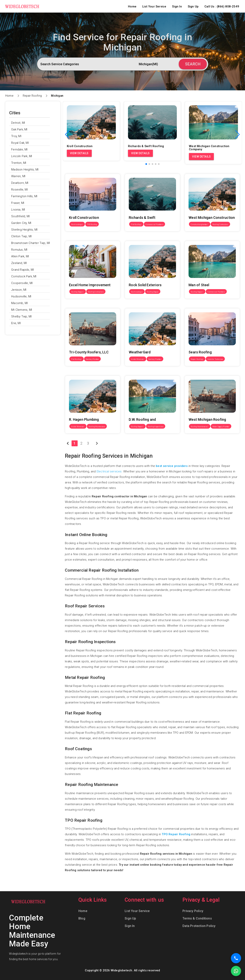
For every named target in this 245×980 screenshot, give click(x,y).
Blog (82, 918)
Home (132, 6)
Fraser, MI (18, 203)
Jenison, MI (19, 290)
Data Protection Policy (199, 926)
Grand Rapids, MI (22, 270)
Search (193, 64)
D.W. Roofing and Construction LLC (148, 373)
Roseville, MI (20, 190)
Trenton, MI (19, 163)
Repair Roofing (32, 96)
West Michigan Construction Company (210, 171)
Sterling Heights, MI (24, 230)
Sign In (177, 6)
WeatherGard (134, 305)
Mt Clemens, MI (22, 310)
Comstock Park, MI (24, 276)
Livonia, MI (18, 210)
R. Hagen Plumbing (78, 373)
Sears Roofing (194, 305)
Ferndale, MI (19, 149)
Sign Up (193, 6)
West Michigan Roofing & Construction (211, 373)
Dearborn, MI (20, 183)
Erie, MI (16, 323)
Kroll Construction (77, 171)
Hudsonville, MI (21, 296)
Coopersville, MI (22, 283)
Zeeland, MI (19, 263)
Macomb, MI (19, 303)
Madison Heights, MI (25, 170)
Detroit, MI (18, 123)
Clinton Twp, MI (21, 236)
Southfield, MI (20, 216)
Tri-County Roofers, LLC (81, 305)
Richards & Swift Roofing (142, 171)
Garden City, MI (21, 223)
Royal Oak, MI (20, 143)
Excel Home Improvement (82, 238)
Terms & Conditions (197, 918)
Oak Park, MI (19, 129)
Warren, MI (18, 176)
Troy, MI (16, 136)
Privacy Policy (193, 911)
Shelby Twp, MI (21, 316)
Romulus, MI (19, 250)
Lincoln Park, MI (22, 156)
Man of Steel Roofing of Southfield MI (210, 238)
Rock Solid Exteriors (138, 238)
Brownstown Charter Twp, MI (30, 243)
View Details (79, 153)
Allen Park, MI (20, 256)
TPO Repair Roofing (176, 834)
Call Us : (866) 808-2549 (222, 6)
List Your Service (154, 6)
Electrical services (109, 471)
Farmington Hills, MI (24, 196)
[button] (237, 135)
